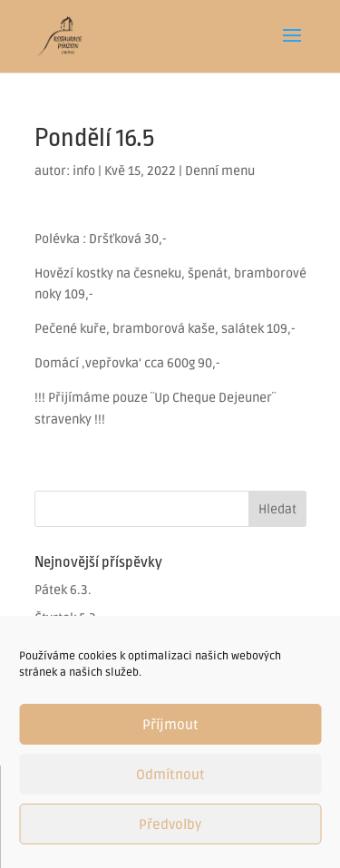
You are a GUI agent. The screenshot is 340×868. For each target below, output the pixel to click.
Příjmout (170, 725)
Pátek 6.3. (63, 590)
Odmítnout (170, 775)
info (84, 171)
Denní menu (220, 171)
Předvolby (170, 824)
